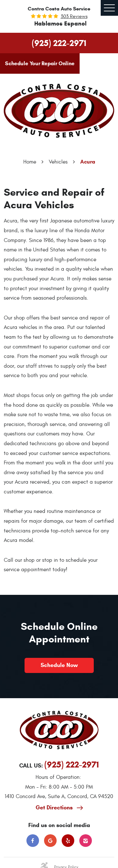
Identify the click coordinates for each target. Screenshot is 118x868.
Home (30, 162)
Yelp (68, 841)
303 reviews (74, 16)
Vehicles (58, 162)
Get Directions (55, 808)
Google (50, 841)
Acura (88, 162)
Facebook (33, 841)
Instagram (86, 841)
